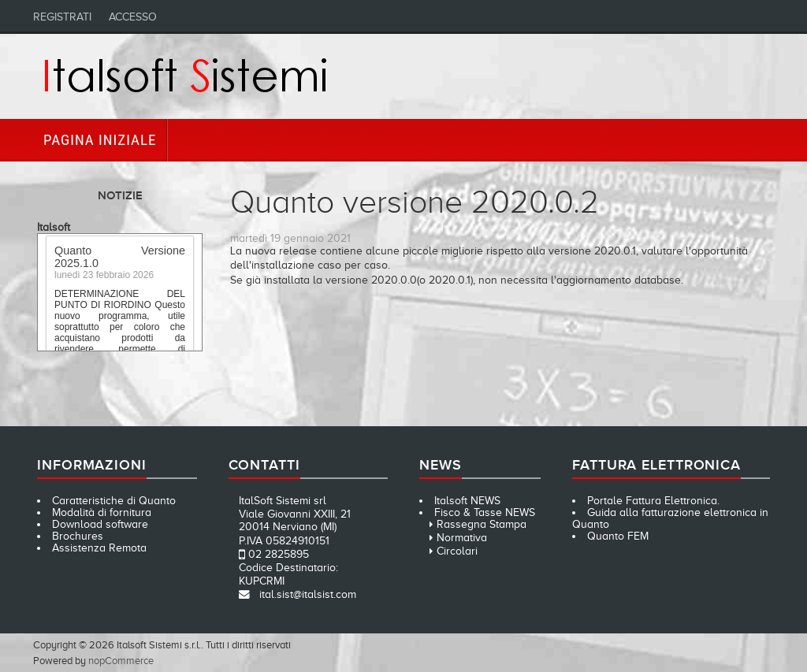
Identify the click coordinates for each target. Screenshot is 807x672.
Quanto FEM (618, 536)
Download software (100, 524)
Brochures (78, 536)
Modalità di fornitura (102, 512)
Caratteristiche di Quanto (114, 501)
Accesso (133, 17)
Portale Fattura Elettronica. (653, 501)
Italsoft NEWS (467, 501)
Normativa (462, 538)
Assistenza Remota (99, 548)
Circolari (457, 551)
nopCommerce (121, 661)
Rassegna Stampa (482, 524)
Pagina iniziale (100, 140)
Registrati (62, 17)
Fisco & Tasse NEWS (485, 512)
